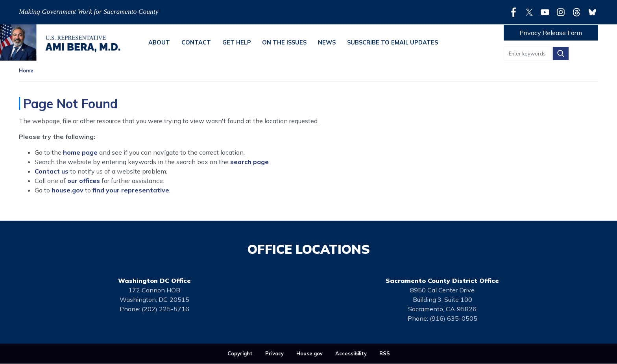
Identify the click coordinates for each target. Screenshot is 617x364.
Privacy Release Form (551, 33)
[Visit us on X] (531, 12)
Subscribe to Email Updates (393, 42)
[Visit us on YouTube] (547, 12)
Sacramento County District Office (442, 281)
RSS (385, 353)
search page (249, 162)
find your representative (131, 190)
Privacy (274, 353)
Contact (196, 42)
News (327, 42)
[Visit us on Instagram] (563, 12)
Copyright (240, 353)
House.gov (309, 353)
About (159, 42)
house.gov (67, 190)
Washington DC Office (154, 281)
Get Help (237, 42)
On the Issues (284, 42)
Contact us (52, 171)
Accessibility (351, 353)
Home (26, 70)
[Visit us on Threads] (578, 12)
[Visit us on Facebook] (515, 12)
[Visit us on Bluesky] (592, 12)
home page (80, 152)
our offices (84, 181)
